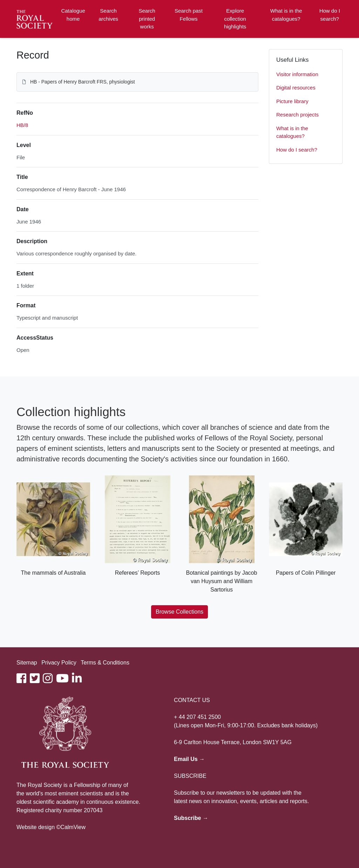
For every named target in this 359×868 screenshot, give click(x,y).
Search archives (108, 15)
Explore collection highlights (235, 19)
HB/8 (22, 125)
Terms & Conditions (105, 663)
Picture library (292, 101)
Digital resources (296, 88)
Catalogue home (73, 15)
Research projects (297, 115)
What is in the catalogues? (286, 15)
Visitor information (297, 74)
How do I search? (330, 15)
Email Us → (189, 759)
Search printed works (147, 19)
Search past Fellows (189, 15)
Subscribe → (191, 818)
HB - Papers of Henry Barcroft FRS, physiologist (83, 82)
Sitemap (27, 663)
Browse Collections (179, 612)
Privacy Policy (59, 663)
